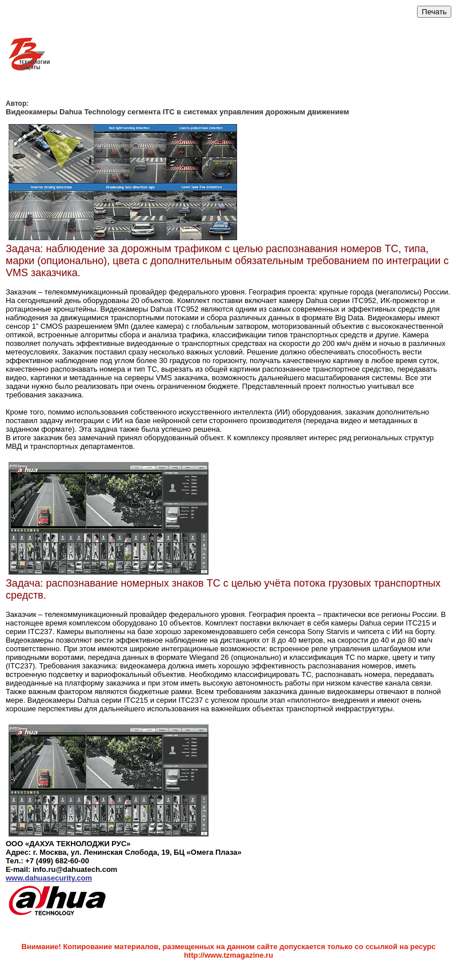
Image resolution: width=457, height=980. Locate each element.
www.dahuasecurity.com (49, 878)
